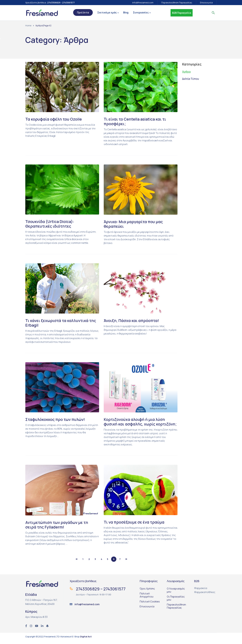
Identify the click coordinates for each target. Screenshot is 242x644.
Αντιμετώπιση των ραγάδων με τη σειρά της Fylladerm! (58, 529)
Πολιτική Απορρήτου (147, 600)
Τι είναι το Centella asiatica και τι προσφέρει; (136, 121)
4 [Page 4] (101, 564)
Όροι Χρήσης (147, 593)
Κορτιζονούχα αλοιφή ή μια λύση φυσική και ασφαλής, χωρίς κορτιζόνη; (135, 424)
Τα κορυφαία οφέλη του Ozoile (55, 119)
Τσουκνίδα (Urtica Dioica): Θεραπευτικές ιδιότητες (51, 224)
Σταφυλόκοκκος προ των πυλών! (56, 419)
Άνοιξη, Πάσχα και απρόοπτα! (132, 320)
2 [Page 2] (89, 564)
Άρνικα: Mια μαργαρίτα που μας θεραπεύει (134, 224)
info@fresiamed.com (143, 3)
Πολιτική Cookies (150, 606)
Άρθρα (187, 72)
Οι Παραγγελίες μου (176, 603)
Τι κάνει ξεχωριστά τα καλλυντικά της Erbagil (62, 323)
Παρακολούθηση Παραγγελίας (177, 3)
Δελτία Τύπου (191, 79)
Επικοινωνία (206, 3)
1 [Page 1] (83, 564)
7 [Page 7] (120, 564)
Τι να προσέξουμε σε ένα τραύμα (135, 527)
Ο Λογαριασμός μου (176, 595)
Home (28, 25)
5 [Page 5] (108, 564)
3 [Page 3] (95, 564)
